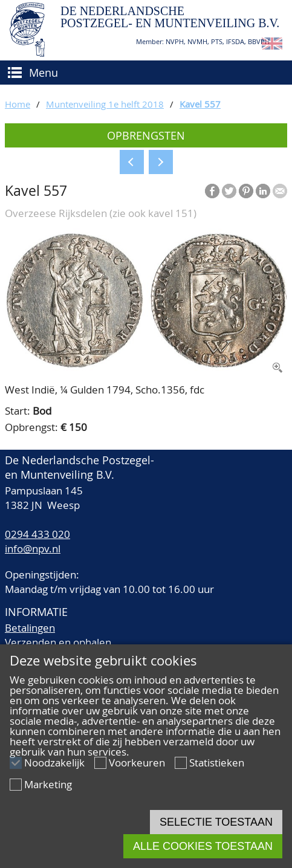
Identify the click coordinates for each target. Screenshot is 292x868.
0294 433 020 (37, 534)
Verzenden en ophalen (58, 642)
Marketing (48, 784)
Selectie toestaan (216, 822)
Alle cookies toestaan (203, 846)
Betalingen (30, 628)
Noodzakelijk (54, 763)
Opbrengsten (146, 135)
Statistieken (217, 763)
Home (18, 104)
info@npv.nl (33, 549)
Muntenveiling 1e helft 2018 (105, 104)
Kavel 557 (200, 104)
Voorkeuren (137, 763)
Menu (44, 73)
